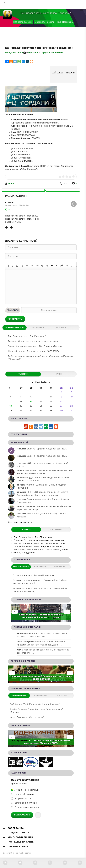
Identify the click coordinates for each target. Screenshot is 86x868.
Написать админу (23, 22)
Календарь (23, 374)
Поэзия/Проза (19, 696)
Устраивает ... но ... (24, 799)
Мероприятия (41, 567)
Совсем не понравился (27, 807)
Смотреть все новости (20, 522)
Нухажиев (22, 741)
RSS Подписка (65, 22)
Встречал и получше (25, 803)
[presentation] (67, 612)
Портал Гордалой (23, 853)
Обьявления (60, 567)
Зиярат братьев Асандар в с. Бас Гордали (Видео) (35, 346)
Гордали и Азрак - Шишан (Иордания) (33, 575)
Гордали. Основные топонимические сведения (33, 341)
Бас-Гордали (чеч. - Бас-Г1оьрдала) (27, 336)
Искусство (62, 696)
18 (11, 406)
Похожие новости (15, 328)
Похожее (26, 530)
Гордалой (33, 53)
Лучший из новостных (26, 790)
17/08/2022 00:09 (14, 53)
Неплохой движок (24, 794)
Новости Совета (21, 567)
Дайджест (61, 328)
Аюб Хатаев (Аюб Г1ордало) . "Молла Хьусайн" (35, 704)
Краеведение (41, 696)
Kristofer (10, 203)
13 (31, 401)
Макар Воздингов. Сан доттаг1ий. (27, 717)
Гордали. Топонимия (52, 53)
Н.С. (14, 741)
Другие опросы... (20, 784)
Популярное (38, 328)
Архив (59, 374)
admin (11, 184)
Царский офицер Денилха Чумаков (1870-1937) (33, 351)
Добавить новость (45, 22)
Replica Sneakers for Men (18, 219)
